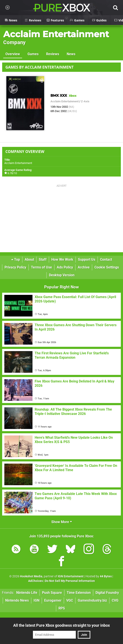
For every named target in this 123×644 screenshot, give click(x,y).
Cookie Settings (107, 267)
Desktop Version (62, 275)
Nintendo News (17, 600)
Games (33, 54)
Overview (13, 54)
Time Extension (79, 593)
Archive (84, 267)
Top (16, 259)
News (71, 54)
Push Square (52, 593)
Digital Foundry (107, 593)
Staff (43, 259)
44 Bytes (106, 576)
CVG (115, 600)
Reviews (53, 54)
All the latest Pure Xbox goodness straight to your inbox (61, 625)
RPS (62, 608)
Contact (106, 259)
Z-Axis (85, 101)
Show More (62, 522)
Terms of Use (41, 267)
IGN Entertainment (71, 576)
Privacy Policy (15, 267)
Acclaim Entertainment (56, 34)
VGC (70, 600)
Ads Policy (65, 267)
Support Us (87, 259)
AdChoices (36, 581)
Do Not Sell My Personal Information (70, 581)
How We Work (62, 259)
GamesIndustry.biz (92, 600)
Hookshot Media (31, 576)
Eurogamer (53, 600)
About (29, 259)
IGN (36, 600)
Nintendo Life (27, 593)
